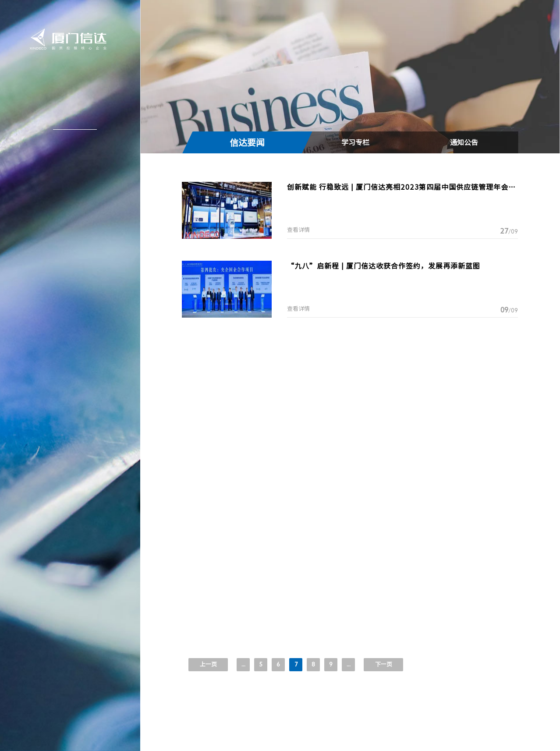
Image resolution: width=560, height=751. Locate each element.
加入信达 (71, 180)
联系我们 (71, 200)
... (349, 664)
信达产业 (71, 141)
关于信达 (71, 101)
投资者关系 (71, 160)
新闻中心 (71, 121)
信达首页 (71, 81)
